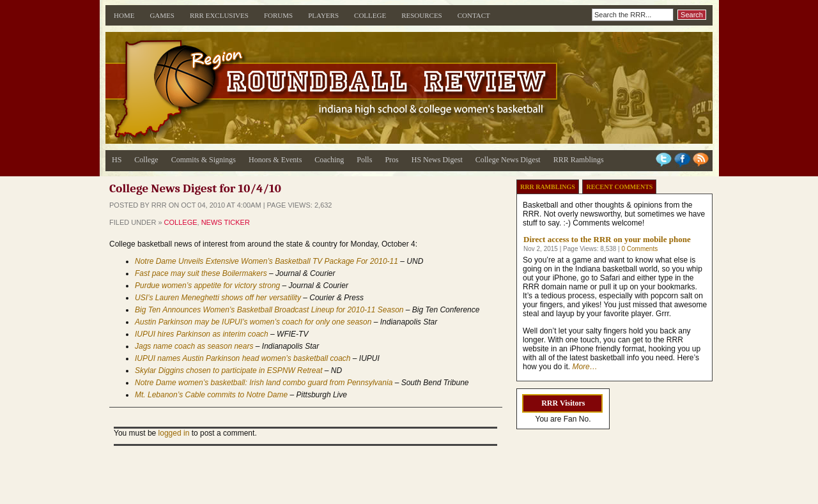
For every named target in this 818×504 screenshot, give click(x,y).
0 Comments (639, 249)
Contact (474, 15)
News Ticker (226, 222)
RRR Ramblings (579, 160)
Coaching (329, 160)
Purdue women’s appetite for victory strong (207, 286)
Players (323, 15)
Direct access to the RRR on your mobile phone (607, 239)
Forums (278, 15)
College (370, 15)
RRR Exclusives (219, 15)
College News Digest (508, 160)
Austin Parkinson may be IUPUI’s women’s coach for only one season (253, 322)
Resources (422, 15)
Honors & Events (275, 160)
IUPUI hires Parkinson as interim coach (202, 334)
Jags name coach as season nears (194, 346)
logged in (174, 433)
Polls (364, 160)
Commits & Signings (204, 160)
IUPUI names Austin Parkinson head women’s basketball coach (243, 358)
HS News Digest (437, 160)
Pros (391, 160)
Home (124, 15)
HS (117, 160)
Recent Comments (619, 187)
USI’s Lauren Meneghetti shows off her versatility (218, 298)
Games (162, 15)
